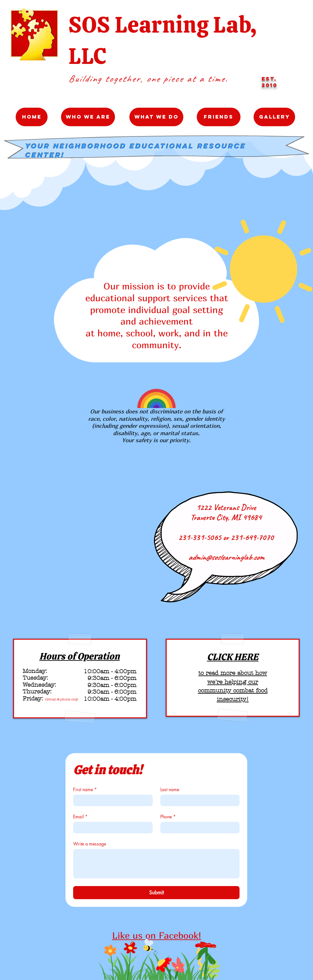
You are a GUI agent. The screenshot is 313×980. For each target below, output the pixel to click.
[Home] (32, 117)
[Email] (111, 828)
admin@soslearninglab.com (226, 557)
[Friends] (219, 117)
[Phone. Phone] (198, 828)
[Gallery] (274, 117)
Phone (168, 817)
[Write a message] (156, 864)
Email (80, 817)
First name (85, 789)
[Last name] (198, 800)
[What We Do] (156, 117)
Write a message (90, 844)
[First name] (111, 800)
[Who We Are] (88, 117)
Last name (170, 789)
